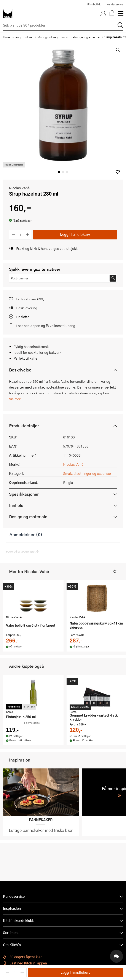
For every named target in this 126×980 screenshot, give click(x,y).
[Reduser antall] (13, 235)
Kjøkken (28, 37)
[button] (118, 172)
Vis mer (15, 399)
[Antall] (21, 235)
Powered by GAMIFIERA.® (22, 551)
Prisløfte (23, 317)
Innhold (16, 505)
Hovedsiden (11, 37)
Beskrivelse (20, 370)
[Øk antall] (28, 235)
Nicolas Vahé (19, 188)
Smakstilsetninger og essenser (80, 37)
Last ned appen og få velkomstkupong (46, 326)
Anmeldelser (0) (26, 534)
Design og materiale (28, 517)
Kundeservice (115, 4)
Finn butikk (94, 4)
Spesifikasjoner (24, 494)
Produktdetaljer (24, 426)
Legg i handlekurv (75, 234)
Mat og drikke (47, 37)
